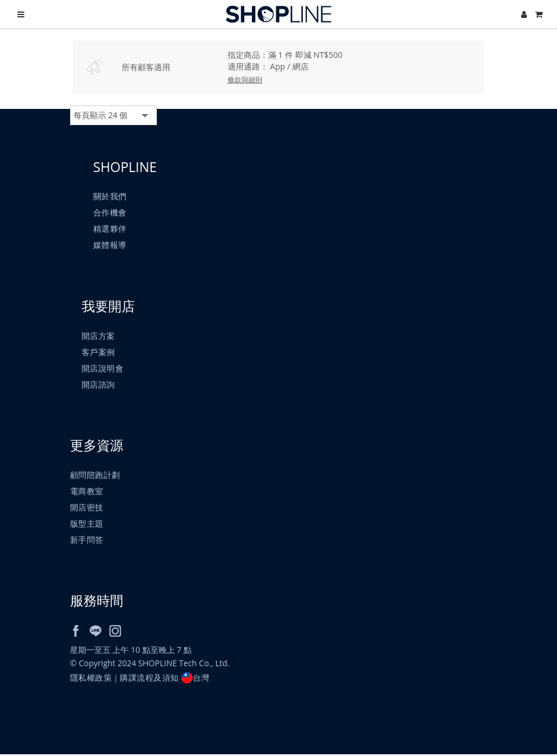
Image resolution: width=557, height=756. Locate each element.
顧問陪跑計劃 (95, 476)
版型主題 (87, 525)
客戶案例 (98, 353)
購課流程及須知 (150, 679)
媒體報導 (110, 245)
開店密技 (87, 509)
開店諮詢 (98, 385)
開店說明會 (103, 369)
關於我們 (110, 197)
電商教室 (87, 493)
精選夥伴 (110, 229)
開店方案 (98, 336)
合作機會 (110, 213)
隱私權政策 (91, 679)
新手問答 (87, 541)
